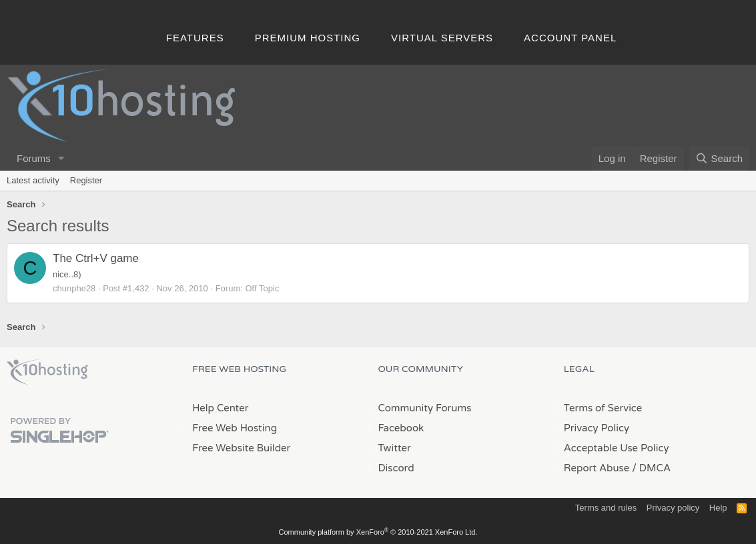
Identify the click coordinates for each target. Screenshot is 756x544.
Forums (34, 158)
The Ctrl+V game (96, 258)
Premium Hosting (308, 38)
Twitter (395, 448)
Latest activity (33, 180)
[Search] (719, 158)
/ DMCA (651, 468)
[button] (61, 158)
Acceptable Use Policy (617, 448)
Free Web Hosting (235, 428)
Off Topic (262, 288)
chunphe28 (74, 288)
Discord (396, 468)
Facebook (401, 428)
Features (195, 38)
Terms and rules (606, 508)
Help (718, 508)
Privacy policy (673, 508)
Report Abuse (597, 468)
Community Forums (425, 408)
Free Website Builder (241, 448)
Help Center (220, 408)
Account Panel (570, 38)
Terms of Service (603, 408)
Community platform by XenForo (378, 532)
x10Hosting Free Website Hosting (47, 372)
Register (86, 180)
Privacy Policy (597, 428)
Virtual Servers (442, 38)
